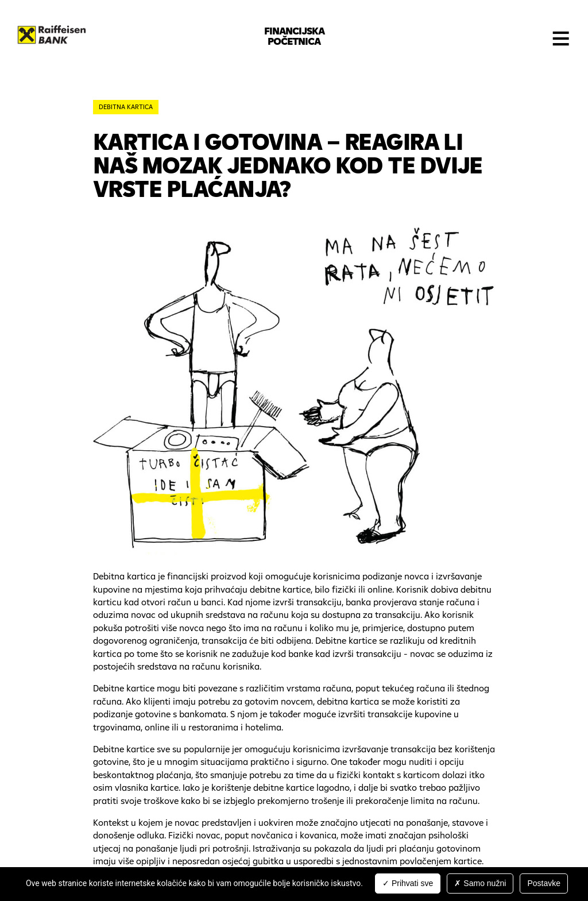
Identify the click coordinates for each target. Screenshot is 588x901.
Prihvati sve (408, 883)
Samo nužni (480, 883)
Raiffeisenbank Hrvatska (52, 34)
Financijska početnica (294, 36)
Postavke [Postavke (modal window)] (544, 883)
